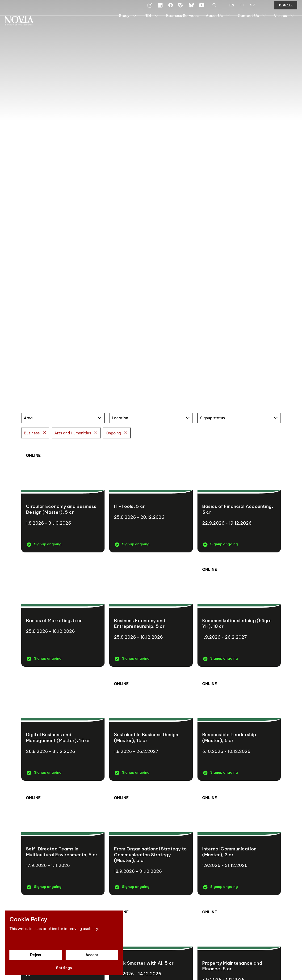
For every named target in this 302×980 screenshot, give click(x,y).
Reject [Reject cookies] (36, 955)
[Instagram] (150, 8)
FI (242, 8)
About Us (214, 28)
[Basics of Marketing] (63, 612)
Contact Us (248, 28)
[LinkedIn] (160, 8)
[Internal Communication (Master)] (239, 840)
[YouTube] (202, 8)
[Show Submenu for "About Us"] (228, 28)
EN (232, 8)
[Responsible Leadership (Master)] (239, 726)
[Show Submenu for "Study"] (135, 28)
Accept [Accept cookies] (92, 955)
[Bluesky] (191, 8)
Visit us (280, 28)
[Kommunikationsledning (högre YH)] (239, 612)
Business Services (182, 28)
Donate (286, 8)
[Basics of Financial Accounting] (239, 498)
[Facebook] (171, 8)
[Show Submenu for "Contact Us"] (264, 28)
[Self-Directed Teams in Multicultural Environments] (63, 840)
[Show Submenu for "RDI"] (156, 28)
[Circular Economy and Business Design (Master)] (63, 498)
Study (124, 28)
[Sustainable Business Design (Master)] (151, 726)
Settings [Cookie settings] (64, 968)
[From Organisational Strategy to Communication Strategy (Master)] (151, 840)
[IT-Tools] (151, 498)
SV (253, 8)
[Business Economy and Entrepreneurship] (151, 612)
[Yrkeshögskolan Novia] (24, 28)
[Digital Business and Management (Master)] (63, 726)
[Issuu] (181, 8)
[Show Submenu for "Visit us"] (292, 28)
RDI (148, 28)
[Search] (214, 8)
